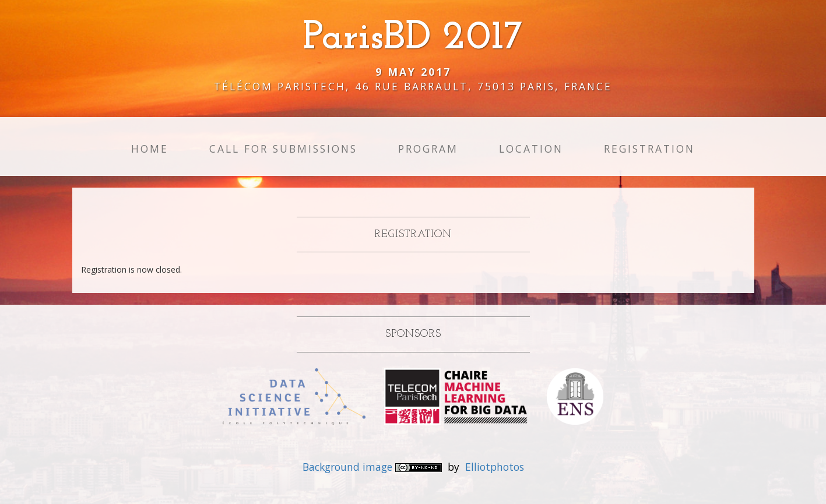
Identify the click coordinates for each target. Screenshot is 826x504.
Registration (649, 149)
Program (428, 149)
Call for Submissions (283, 149)
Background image (349, 467)
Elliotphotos (495, 467)
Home (150, 149)
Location (531, 149)
